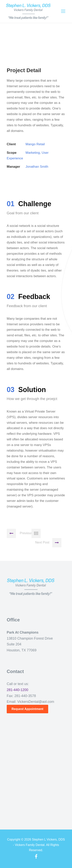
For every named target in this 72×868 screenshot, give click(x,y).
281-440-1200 (17, 690)
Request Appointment (27, 709)
